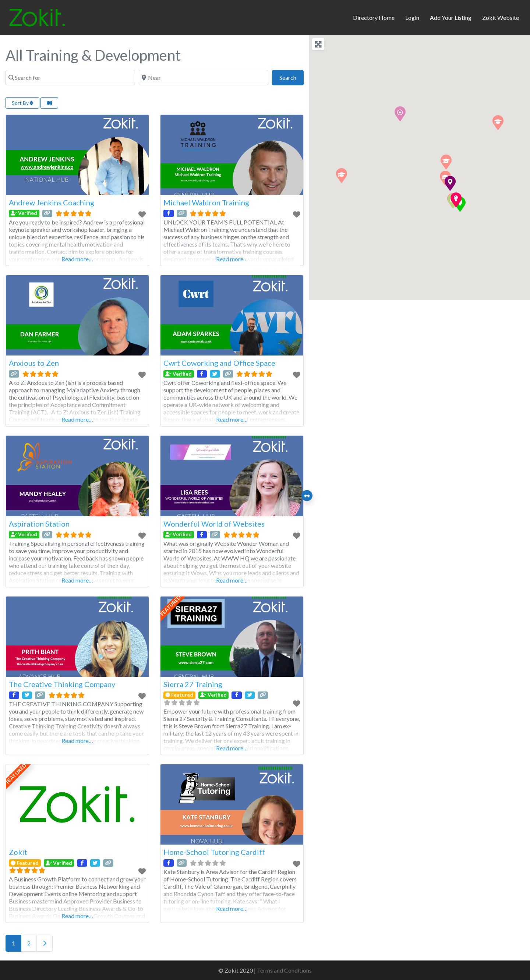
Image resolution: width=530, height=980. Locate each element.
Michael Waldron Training (206, 202)
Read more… (77, 259)
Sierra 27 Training (193, 684)
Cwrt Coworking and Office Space (219, 363)
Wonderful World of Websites (214, 524)
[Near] (204, 78)
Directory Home (374, 17)
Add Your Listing (451, 17)
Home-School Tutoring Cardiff (214, 852)
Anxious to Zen (34, 363)
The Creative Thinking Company (62, 684)
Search (291, 77)
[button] (342, 176)
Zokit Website (501, 17)
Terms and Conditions (284, 970)
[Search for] (70, 78)
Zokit (18, 852)
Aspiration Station (39, 524)
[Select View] (49, 103)
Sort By (22, 103)
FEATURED (171, 606)
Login (412, 17)
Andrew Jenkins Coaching (52, 202)
